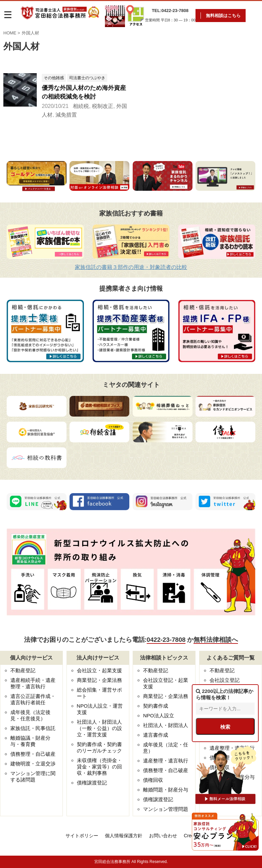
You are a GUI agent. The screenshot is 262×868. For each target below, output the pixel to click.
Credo (190, 836)
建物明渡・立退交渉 (33, 764)
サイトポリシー (82, 836)
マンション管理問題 (166, 809)
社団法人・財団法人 (166, 725)
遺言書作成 (156, 735)
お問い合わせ (163, 836)
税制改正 (103, 106)
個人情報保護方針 (124, 836)
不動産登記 (23, 670)
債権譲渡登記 (92, 783)
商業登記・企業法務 (99, 680)
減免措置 (66, 115)
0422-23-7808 (166, 640)
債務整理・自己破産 (33, 754)
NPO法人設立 (159, 715)
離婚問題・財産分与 (166, 790)
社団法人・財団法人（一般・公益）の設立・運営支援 (99, 728)
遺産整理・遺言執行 (166, 761)
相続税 (81, 106)
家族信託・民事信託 (33, 728)
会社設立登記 (225, 680)
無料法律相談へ (216, 640)
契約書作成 (156, 706)
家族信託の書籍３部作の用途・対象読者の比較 (131, 267)
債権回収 (153, 780)
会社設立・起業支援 (99, 670)
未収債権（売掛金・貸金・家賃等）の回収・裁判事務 (99, 767)
